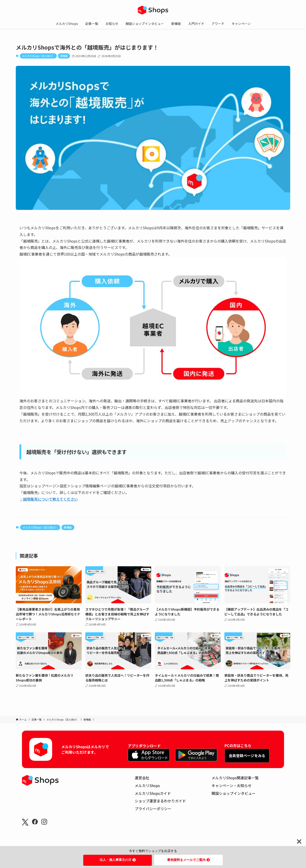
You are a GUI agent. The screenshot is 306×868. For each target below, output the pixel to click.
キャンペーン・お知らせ (232, 785)
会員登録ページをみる (247, 756)
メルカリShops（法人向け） (38, 56)
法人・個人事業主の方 (118, 860)
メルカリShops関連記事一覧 (235, 778)
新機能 (64, 56)
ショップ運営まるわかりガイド (160, 801)
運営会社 (142, 778)
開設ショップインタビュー (234, 793)
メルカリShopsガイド (153, 793)
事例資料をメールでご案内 (188, 860)
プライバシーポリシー (153, 809)
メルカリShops (147, 785)
